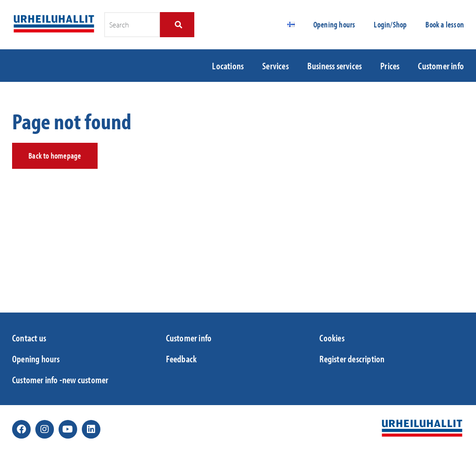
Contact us (29, 338)
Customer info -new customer (60, 380)
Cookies (332, 338)
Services (275, 66)
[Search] (177, 25)
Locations (228, 66)
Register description (352, 359)
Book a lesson (445, 24)
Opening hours (334, 24)
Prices (390, 66)
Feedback (182, 359)
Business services (334, 66)
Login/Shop (390, 24)
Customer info (441, 66)
